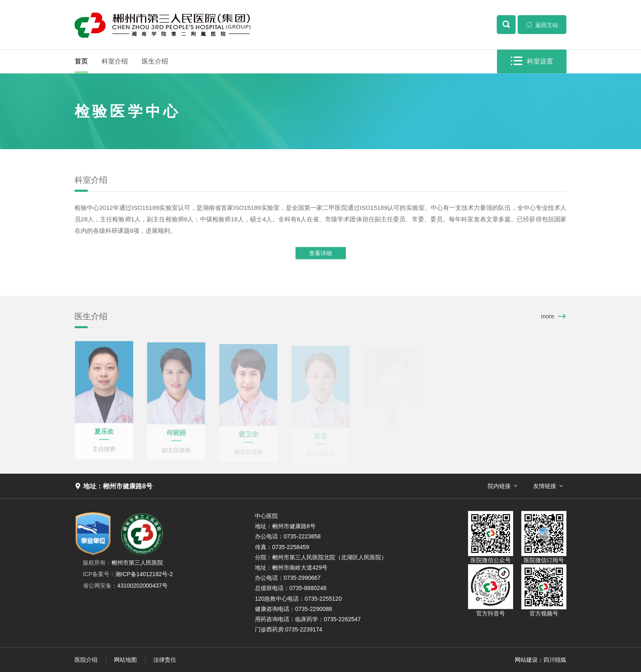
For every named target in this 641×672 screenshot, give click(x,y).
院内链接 (499, 486)
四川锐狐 (555, 660)
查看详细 (320, 254)
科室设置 (532, 61)
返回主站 (542, 25)
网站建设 (526, 660)
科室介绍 (115, 61)
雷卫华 (248, 437)
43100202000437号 (125, 586)
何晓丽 (176, 435)
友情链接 (545, 486)
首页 (81, 61)
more (548, 316)
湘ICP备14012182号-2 (128, 574)
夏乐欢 (104, 433)
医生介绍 (155, 61)
